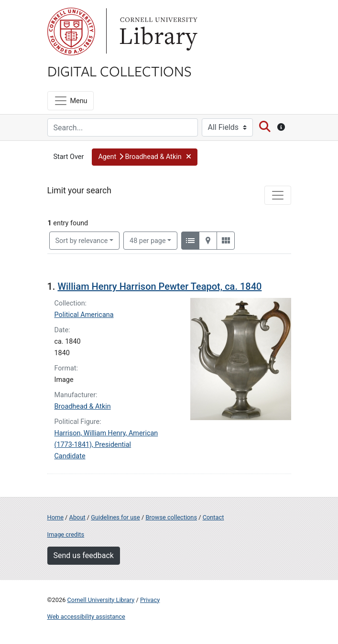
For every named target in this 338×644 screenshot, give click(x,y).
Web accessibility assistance (86, 617)
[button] (145, 157)
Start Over (69, 157)
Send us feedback (84, 555)
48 (148, 240)
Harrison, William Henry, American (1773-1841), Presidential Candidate (106, 445)
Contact (213, 517)
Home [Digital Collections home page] (55, 517)
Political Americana (84, 315)
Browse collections (171, 517)
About (77, 517)
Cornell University (71, 32)
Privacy (150, 600)
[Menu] (71, 101)
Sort (82, 241)
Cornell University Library (101, 600)
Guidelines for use (115, 517)
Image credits (66, 534)
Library (157, 32)
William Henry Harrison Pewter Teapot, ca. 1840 (159, 286)
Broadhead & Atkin (83, 406)
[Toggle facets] (278, 195)
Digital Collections (120, 71)
